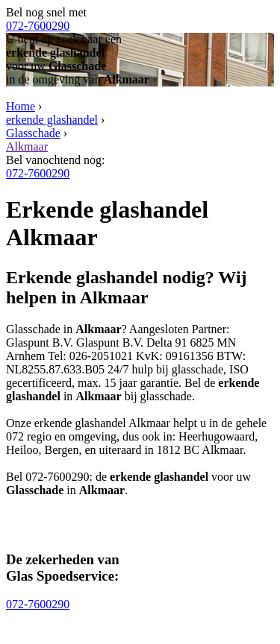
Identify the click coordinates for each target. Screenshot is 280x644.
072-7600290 (38, 26)
